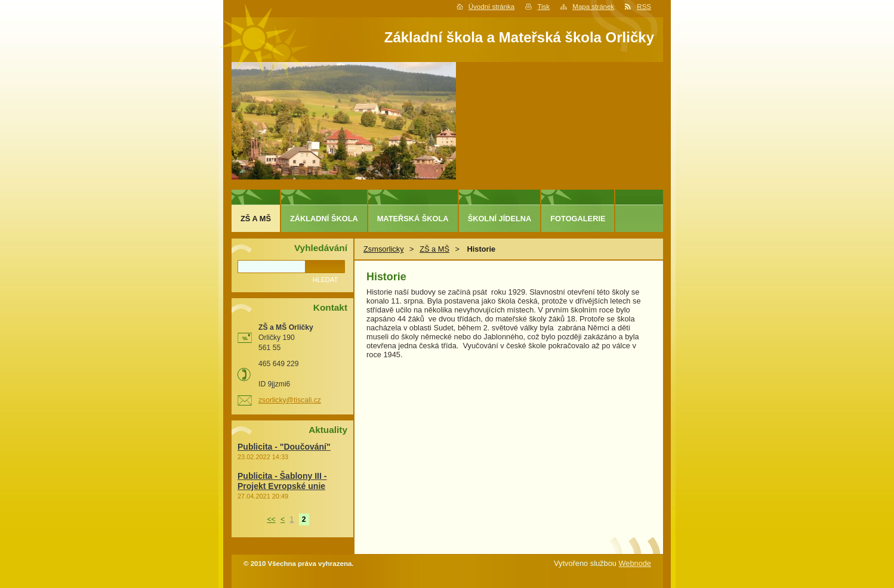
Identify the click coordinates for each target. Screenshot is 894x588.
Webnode (635, 563)
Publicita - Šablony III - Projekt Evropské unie (282, 481)
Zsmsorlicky (384, 249)
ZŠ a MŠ (434, 249)
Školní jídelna (500, 219)
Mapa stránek (593, 7)
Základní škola (324, 219)
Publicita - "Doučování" (284, 447)
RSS (644, 7)
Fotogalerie (578, 219)
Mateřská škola (413, 219)
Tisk (543, 7)
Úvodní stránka (491, 7)
